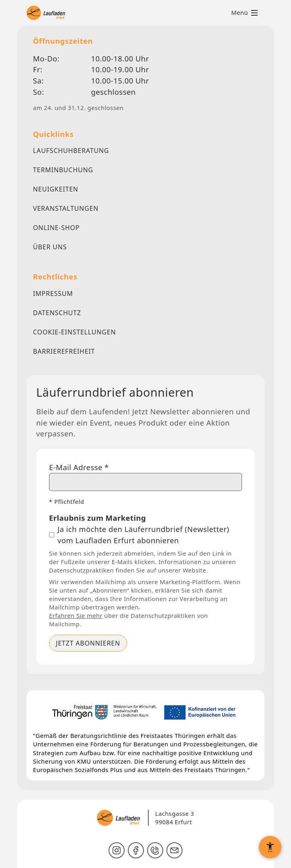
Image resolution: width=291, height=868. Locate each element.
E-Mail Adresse (79, 467)
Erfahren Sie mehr (76, 615)
